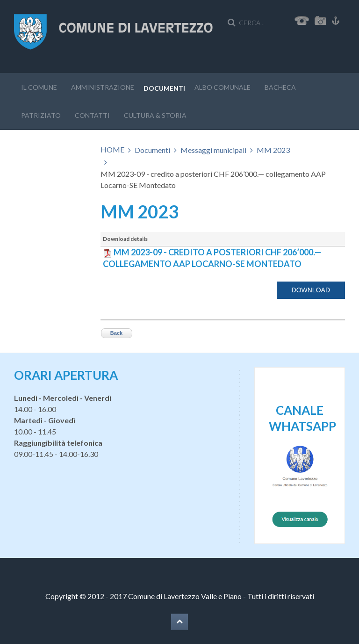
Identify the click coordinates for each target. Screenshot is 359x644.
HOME (112, 149)
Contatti (92, 115)
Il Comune (39, 87)
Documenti (164, 88)
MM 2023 (273, 150)
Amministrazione (103, 87)
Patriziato (41, 115)
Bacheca (280, 87)
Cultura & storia (155, 115)
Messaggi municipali (213, 150)
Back (116, 333)
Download (311, 290)
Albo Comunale (223, 87)
